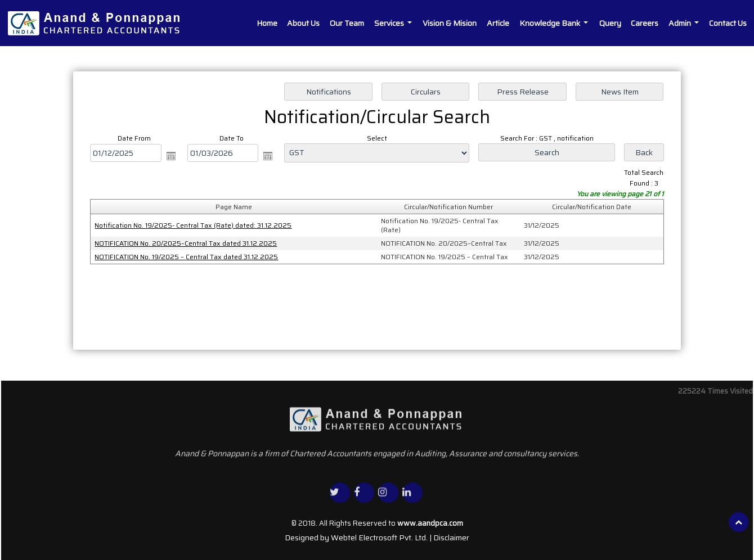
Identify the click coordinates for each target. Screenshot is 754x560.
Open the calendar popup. (172, 156)
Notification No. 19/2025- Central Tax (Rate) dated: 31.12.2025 (194, 225)
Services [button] (390, 23)
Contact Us (728, 23)
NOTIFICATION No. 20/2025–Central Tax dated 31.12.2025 (187, 243)
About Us (303, 23)
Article (498, 23)
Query (610, 23)
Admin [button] (681, 23)
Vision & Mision (450, 23)
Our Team (347, 23)
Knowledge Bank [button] (551, 23)
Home (267, 23)
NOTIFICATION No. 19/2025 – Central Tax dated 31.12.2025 (187, 256)
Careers (645, 23)
